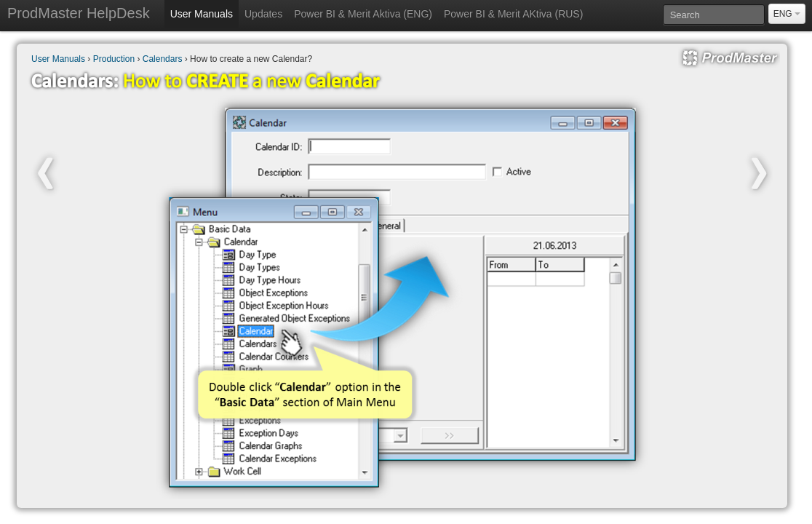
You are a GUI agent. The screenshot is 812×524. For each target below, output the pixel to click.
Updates (263, 14)
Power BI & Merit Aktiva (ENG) (363, 14)
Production (114, 59)
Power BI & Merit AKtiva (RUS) (513, 14)
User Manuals (202, 14)
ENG (787, 14)
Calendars (163, 59)
